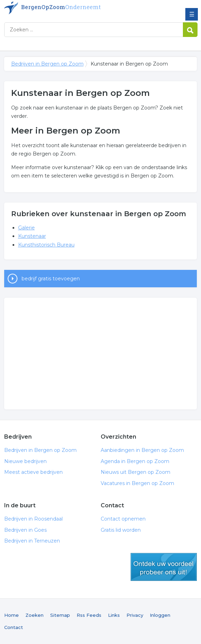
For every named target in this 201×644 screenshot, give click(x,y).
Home (11, 615)
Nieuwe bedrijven (25, 461)
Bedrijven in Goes (25, 530)
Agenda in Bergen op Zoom (135, 461)
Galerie (26, 228)
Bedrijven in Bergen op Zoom (55, 8)
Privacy (135, 615)
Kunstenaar (32, 236)
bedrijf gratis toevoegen (51, 279)
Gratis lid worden (121, 530)
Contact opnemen (123, 519)
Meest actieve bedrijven (33, 472)
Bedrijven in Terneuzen (32, 541)
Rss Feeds (89, 615)
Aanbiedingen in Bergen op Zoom (142, 450)
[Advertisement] (101, 354)
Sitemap (60, 615)
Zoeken (34, 615)
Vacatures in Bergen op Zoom (137, 483)
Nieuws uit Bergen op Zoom (136, 472)
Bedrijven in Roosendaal (33, 519)
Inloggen (160, 615)
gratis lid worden (164, 567)
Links (114, 615)
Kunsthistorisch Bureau (46, 245)
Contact (14, 627)
